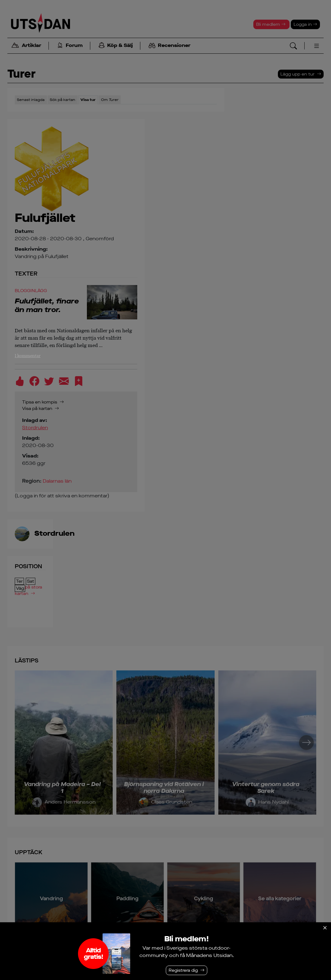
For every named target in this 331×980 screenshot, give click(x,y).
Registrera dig (183, 970)
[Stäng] (325, 928)
